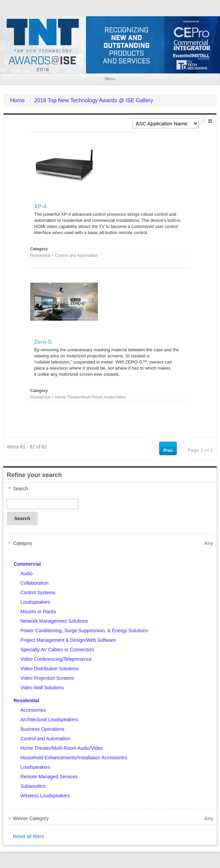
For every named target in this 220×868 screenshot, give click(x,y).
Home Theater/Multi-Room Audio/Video (62, 748)
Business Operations (42, 729)
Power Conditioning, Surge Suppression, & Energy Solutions (84, 631)
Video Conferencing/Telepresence (56, 659)
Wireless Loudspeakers (45, 796)
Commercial (27, 564)
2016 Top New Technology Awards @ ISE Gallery (94, 100)
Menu (110, 79)
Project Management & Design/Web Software (68, 640)
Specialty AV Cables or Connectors (57, 650)
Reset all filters (29, 836)
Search (22, 518)
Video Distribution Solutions (49, 669)
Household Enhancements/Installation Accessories (74, 758)
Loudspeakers (35, 602)
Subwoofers (33, 786)
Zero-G (43, 342)
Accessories (33, 710)
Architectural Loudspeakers (49, 720)
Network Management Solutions (54, 621)
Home (18, 100)
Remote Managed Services (49, 777)
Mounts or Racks (38, 612)
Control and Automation (45, 739)
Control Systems (38, 592)
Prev (168, 450)
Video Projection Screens (47, 678)
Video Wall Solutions (42, 688)
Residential (26, 701)
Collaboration (35, 583)
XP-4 (40, 206)
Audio (27, 573)
